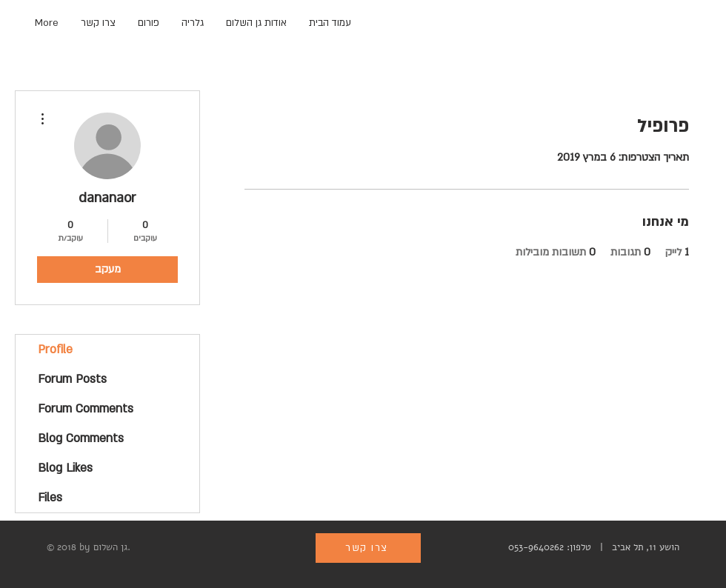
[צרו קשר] (368, 548)
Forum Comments (86, 409)
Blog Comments (81, 438)
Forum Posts (72, 379)
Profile (55, 350)
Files (50, 498)
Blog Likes (65, 468)
